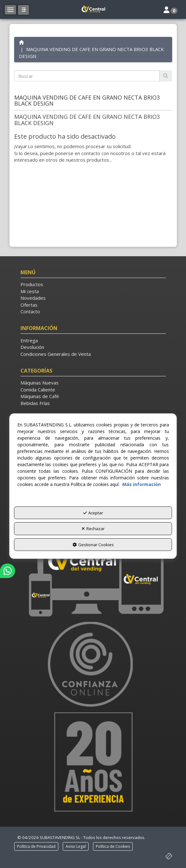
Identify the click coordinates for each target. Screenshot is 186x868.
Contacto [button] (30, 311)
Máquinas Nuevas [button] (40, 383)
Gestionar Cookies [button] (93, 545)
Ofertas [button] (29, 305)
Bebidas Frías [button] (35, 403)
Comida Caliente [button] (38, 390)
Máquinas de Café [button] (40, 396)
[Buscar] (166, 76)
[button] (93, 9)
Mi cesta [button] (30, 291)
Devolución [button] (32, 347)
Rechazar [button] (93, 529)
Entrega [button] (29, 340)
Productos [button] (32, 284)
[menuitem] (93, 284)
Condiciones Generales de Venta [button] (56, 354)
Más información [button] (142, 484)
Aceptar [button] (93, 512)
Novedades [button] (33, 298)
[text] (87, 76)
